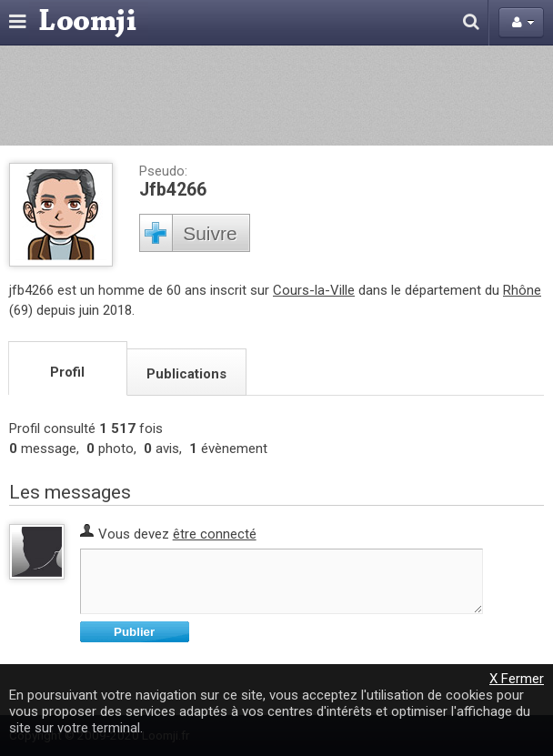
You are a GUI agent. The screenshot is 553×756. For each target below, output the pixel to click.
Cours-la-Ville (314, 290)
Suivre (210, 233)
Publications (186, 374)
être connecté (215, 534)
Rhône (522, 290)
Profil (67, 372)
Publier (134, 632)
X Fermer (517, 679)
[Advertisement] (276, 96)
